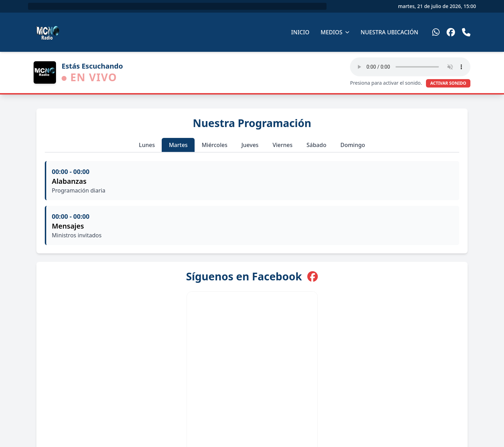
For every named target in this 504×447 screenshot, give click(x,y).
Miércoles (215, 145)
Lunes (147, 145)
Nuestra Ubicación (389, 32)
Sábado (317, 145)
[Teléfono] (466, 32)
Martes (178, 145)
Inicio (300, 32)
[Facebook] (451, 32)
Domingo (353, 145)
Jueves (250, 145)
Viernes (283, 145)
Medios (335, 32)
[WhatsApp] (436, 32)
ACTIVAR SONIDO (448, 83)
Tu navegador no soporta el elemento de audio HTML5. (410, 67)
